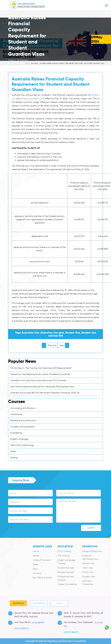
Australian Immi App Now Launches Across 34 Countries (38, 380)
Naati (13, 451)
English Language (19, 439)
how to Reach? (21, 628)
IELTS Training (64, 551)
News (36, 564)
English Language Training (66, 562)
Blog (35, 569)
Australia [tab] (18, 603)
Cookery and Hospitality (22, 427)
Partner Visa (88, 563)
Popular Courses (66, 572)
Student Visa (89, 577)
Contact (37, 573)
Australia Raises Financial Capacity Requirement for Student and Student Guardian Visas (72, 63)
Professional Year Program (66, 578)
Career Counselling (67, 584)
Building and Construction (23, 420)
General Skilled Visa (92, 551)
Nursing (14, 457)
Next (64, 345)
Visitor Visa (88, 568)
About (36, 556)
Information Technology (22, 445)
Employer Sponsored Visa (90, 557)
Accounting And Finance (23, 408)
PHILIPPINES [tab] (39, 603)
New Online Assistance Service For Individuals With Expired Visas (42, 387)
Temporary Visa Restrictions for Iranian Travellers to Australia (40, 374)
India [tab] (59, 603)
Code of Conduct (42, 560)
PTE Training (64, 556)
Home (36, 551)
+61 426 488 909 (38, 622)
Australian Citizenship (88, 583)
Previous (49, 345)
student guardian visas (33, 99)
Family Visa (88, 572)
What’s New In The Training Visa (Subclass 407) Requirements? (41, 368)
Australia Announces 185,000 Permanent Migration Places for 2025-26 (45, 393)
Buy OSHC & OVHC (42, 578)
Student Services (66, 568)
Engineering (16, 433)
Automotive (16, 414)
